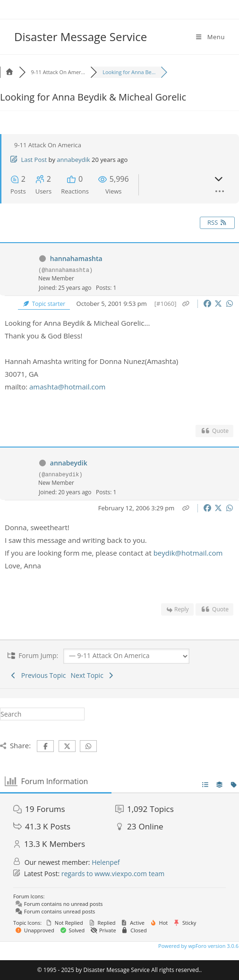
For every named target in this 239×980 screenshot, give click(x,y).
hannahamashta (76, 258)
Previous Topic (38, 675)
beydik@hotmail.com (188, 553)
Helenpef (106, 862)
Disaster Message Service (81, 37)
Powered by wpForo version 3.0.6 (198, 946)
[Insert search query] (42, 714)
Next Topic (93, 675)
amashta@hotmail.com (67, 387)
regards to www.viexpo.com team (113, 874)
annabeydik (73, 160)
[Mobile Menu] (210, 37)
